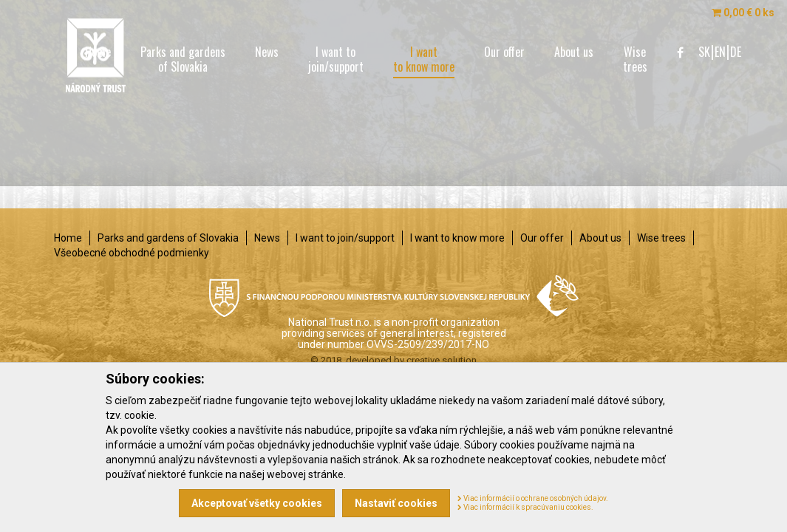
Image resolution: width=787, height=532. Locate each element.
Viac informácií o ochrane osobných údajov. (533, 498)
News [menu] (267, 52)
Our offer (542, 238)
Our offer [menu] (504, 52)
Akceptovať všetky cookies (257, 503)
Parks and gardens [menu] (183, 59)
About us (600, 238)
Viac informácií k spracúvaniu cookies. (525, 507)
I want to (345, 238)
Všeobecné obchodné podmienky (132, 253)
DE (736, 52)
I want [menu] (424, 61)
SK (704, 52)
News (267, 238)
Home (68, 238)
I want (457, 238)
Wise (661, 238)
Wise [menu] (635, 59)
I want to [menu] (336, 59)
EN (720, 52)
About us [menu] (574, 52)
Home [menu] (98, 52)
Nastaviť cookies (396, 503)
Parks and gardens (168, 238)
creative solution (442, 360)
